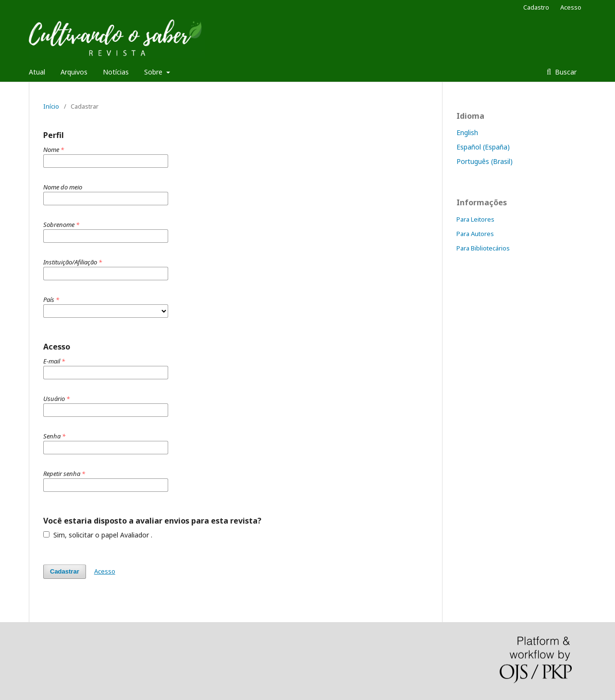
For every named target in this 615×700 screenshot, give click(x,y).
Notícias (116, 72)
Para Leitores (475, 219)
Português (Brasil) (485, 161)
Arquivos (74, 72)
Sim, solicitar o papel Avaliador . (98, 535)
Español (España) (483, 147)
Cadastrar (65, 571)
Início (51, 106)
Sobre (154, 72)
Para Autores (475, 234)
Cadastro (536, 7)
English (467, 132)
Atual (37, 72)
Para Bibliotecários (483, 248)
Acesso (571, 7)
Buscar (565, 72)
